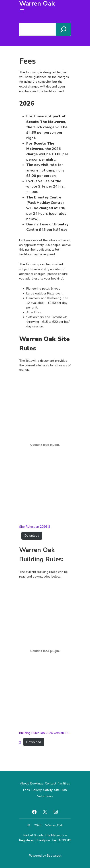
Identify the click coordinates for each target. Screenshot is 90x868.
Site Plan (60, 790)
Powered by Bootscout (45, 856)
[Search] (63, 29)
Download (32, 536)
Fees (27, 790)
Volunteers (45, 796)
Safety (48, 790)
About (24, 783)
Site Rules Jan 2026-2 (35, 527)
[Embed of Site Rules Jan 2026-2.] (45, 445)
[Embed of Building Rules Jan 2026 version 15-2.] (45, 651)
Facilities (64, 783)
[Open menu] (22, 10)
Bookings (37, 783)
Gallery (37, 790)
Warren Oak (54, 825)
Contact (51, 783)
